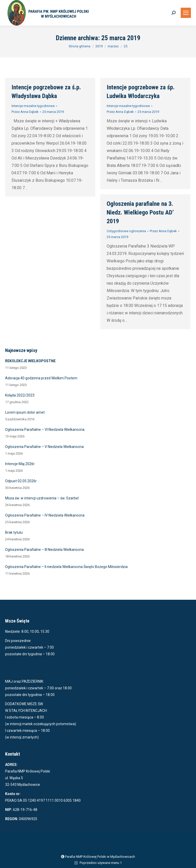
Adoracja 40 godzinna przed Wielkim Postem (41, 378)
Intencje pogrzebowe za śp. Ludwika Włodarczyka (141, 92)
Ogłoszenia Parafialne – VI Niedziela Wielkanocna (45, 430)
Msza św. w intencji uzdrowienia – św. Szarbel (42, 498)
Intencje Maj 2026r (20, 464)
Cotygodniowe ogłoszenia (126, 231)
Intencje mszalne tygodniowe (33, 106)
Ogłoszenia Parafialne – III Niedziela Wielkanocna (44, 550)
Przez (25, 112)
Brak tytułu (14, 532)
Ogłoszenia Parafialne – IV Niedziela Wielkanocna (45, 515)
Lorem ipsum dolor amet (25, 412)
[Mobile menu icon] (186, 13)
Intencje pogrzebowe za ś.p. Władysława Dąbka (46, 92)
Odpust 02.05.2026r (21, 481)
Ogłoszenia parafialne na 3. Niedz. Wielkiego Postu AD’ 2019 (140, 212)
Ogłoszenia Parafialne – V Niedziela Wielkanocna (44, 447)
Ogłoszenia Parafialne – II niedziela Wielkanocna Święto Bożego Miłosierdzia (66, 567)
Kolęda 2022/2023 (20, 395)
